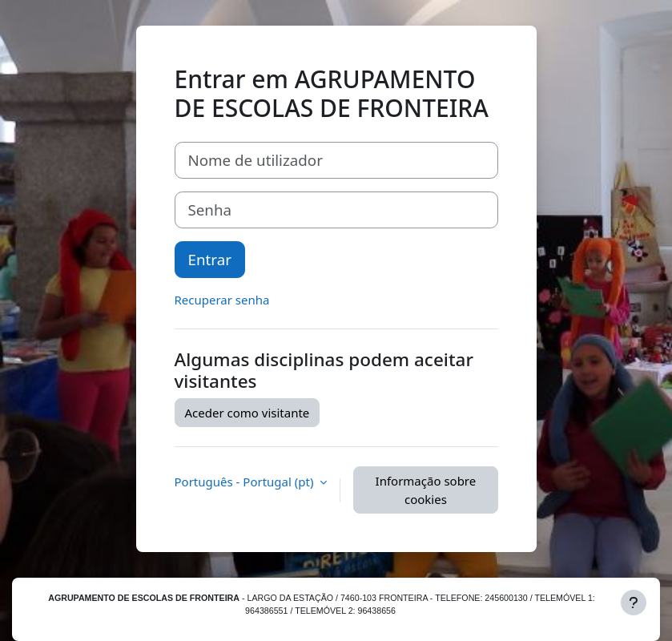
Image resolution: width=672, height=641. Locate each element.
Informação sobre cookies (426, 490)
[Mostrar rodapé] (634, 603)
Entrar (210, 259)
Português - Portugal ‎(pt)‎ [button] (246, 482)
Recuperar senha (222, 300)
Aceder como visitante (247, 413)
